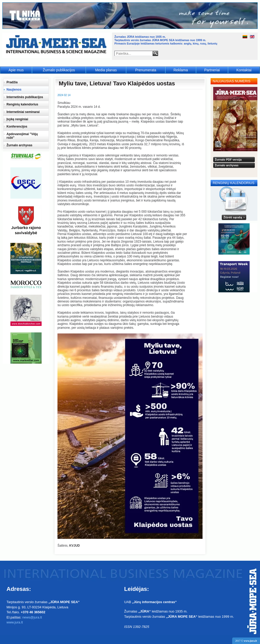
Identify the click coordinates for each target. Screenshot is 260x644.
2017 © (246, 641)
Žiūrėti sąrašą (233, 217)
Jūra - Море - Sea (57, 45)
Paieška (155, 53)
